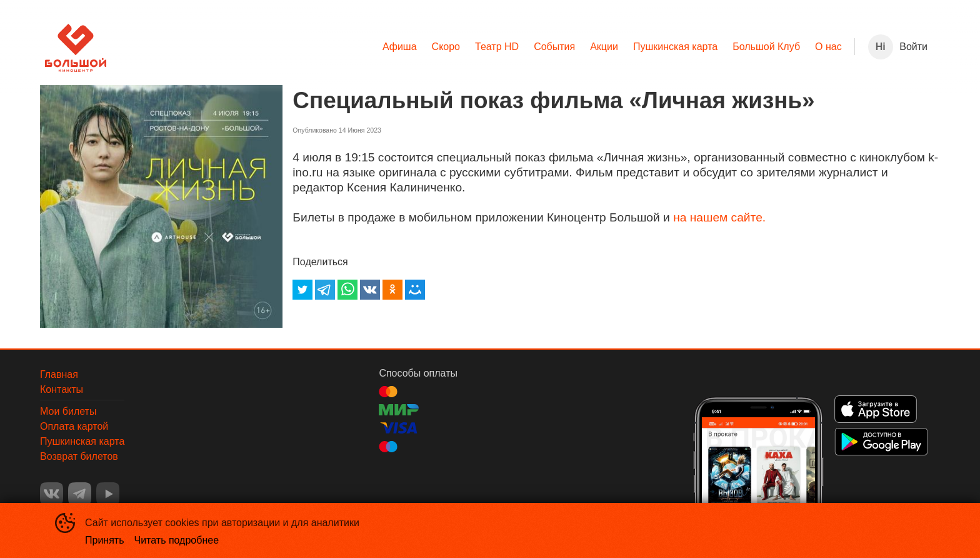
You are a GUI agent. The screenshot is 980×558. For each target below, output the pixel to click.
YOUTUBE (108, 494)
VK (52, 494)
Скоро (446, 47)
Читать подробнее (177, 540)
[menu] (480, 47)
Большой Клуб (766, 47)
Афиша (400, 47)
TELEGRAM (80, 494)
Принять (105, 540)
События (554, 47)
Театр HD (497, 47)
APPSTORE (876, 409)
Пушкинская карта (675, 47)
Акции (604, 47)
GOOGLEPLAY (881, 442)
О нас (828, 47)
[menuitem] (400, 47)
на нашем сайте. (719, 217)
